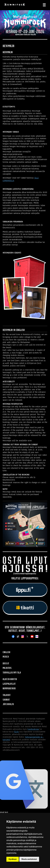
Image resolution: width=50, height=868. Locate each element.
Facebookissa (33, 729)
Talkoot (7, 695)
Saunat (6, 700)
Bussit (6, 663)
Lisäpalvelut (9, 684)
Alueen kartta (10, 679)
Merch (6, 657)
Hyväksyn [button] (13, 859)
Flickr (16, 732)
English (6, 652)
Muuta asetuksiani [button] (29, 859)
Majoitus (7, 668)
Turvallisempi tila (12, 673)
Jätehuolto (8, 704)
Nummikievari (9, 688)
